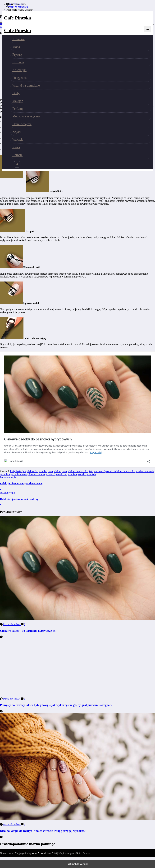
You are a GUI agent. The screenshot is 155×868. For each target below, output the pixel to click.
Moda (16, 47)
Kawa (16, 147)
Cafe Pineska (18, 18)
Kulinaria (18, 39)
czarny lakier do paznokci (75, 471)
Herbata (17, 155)
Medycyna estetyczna (26, 116)
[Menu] (148, 29)
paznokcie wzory (20, 474)
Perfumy (18, 109)
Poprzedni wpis (8, 477)
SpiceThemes (83, 853)
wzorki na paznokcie (67, 474)
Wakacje (18, 139)
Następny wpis (8, 493)
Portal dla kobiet (12, 624)
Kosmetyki (19, 70)
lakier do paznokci (126, 471)
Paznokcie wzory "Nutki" (42, 474)
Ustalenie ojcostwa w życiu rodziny (19, 499)
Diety (16, 93)
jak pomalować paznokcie (102, 471)
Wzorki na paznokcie (26, 85)
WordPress (37, 853)
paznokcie (5, 474)
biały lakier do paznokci (35, 471)
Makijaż (18, 101)
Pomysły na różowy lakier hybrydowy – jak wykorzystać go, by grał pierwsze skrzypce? (56, 705)
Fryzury (17, 55)
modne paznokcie (145, 471)
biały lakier (16, 471)
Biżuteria (18, 62)
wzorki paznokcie (87, 474)
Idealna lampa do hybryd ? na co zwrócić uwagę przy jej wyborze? (43, 831)
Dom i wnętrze (22, 124)
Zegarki (17, 132)
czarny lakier (55, 471)
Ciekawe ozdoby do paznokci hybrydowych (28, 631)
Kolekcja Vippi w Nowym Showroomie (21, 483)
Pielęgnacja (20, 78)
